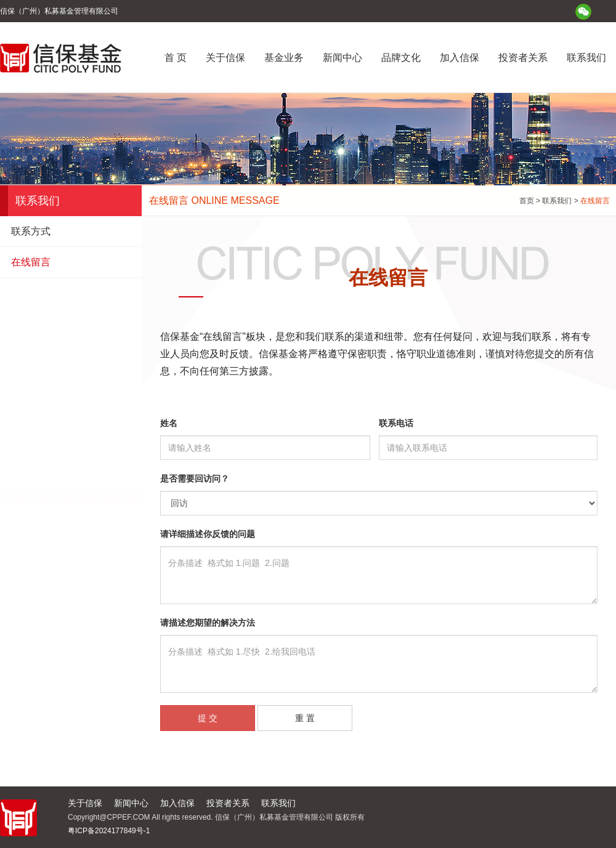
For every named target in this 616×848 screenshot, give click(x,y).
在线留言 (31, 262)
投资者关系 (523, 58)
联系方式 (31, 231)
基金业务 (284, 58)
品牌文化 (401, 58)
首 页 (176, 58)
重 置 (305, 718)
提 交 (208, 718)
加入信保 (460, 58)
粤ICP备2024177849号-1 (109, 831)
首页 (527, 201)
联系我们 (586, 58)
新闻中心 (342, 58)
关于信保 (225, 58)
